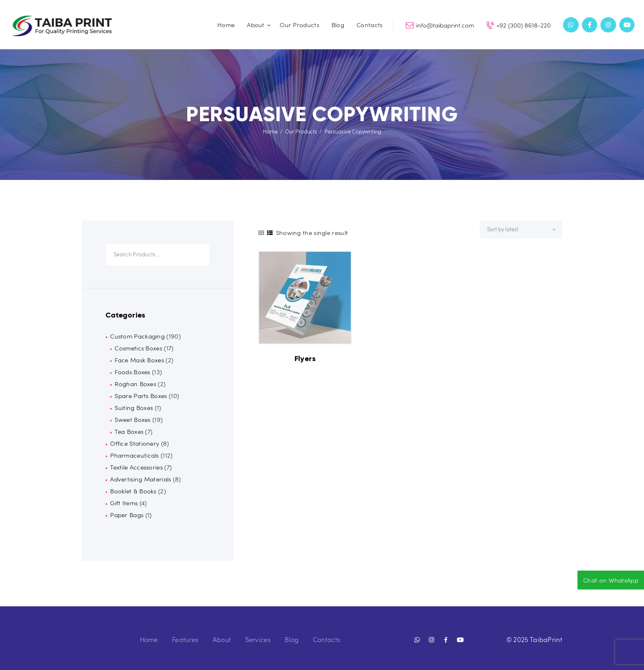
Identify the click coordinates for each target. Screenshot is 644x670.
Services (258, 639)
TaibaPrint (546, 639)
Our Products (301, 131)
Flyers (305, 359)
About (222, 639)
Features (185, 639)
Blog (292, 639)
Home (270, 131)
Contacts (327, 639)
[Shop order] (521, 230)
